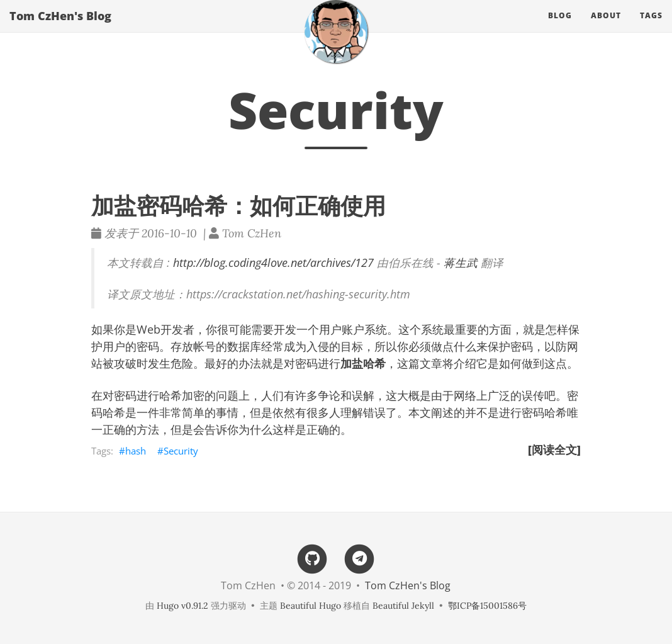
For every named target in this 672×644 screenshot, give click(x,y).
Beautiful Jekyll (403, 606)
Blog (560, 28)
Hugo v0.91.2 (182, 606)
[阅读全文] (554, 449)
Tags (651, 28)
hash (136, 451)
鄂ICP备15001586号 (487, 606)
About (606, 28)
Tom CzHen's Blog (60, 28)
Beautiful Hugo (311, 606)
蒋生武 (461, 263)
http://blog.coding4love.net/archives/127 (273, 263)
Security (181, 451)
